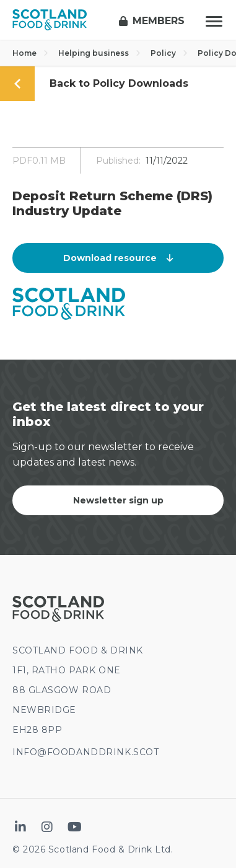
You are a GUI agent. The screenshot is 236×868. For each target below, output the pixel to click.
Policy (169, 53)
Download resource (118, 258)
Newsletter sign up (118, 500)
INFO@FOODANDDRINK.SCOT (85, 752)
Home (30, 53)
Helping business (99, 53)
